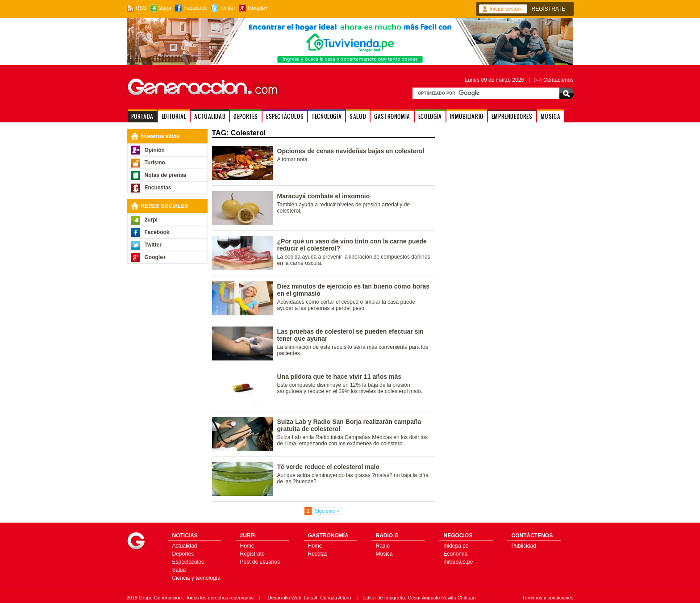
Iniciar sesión (505, 9)
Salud (179, 570)
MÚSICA (551, 116)
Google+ (258, 8)
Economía (456, 554)
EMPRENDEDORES (512, 116)
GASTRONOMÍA (392, 116)
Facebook (195, 8)
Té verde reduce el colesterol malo (329, 467)
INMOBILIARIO (467, 116)
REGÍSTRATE (549, 9)
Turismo (155, 163)
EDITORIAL (174, 116)
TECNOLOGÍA (327, 116)
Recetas (318, 554)
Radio (383, 546)
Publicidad (524, 546)
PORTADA (142, 116)
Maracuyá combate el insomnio (324, 196)
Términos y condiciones (548, 598)
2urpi (165, 8)
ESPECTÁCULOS (285, 116)
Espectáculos (188, 562)
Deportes (183, 554)
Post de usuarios (260, 562)
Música (384, 554)
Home (247, 546)
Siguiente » (327, 511)
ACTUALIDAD (210, 116)
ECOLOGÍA (430, 116)
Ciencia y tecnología (196, 578)
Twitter (227, 8)
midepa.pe (456, 546)
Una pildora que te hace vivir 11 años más (340, 377)
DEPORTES (246, 116)
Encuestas (158, 188)
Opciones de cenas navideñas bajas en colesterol (351, 151)
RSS (141, 8)
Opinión (155, 150)
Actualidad (185, 546)
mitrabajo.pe (458, 562)
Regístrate (252, 554)
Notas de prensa (165, 175)
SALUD (358, 116)
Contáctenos (558, 80)
